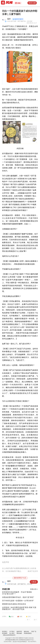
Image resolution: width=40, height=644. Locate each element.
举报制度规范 (28, 633)
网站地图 (19, 633)
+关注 (34, 582)
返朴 (9, 19)
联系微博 (5, 633)
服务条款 (26, 632)
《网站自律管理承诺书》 (9, 635)
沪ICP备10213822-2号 (12, 640)
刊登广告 (34, 632)
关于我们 (12, 632)
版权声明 (19, 632)
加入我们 (12, 633)
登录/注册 (32, 3)
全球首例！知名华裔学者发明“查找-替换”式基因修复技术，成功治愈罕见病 (19, 608)
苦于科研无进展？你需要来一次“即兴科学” (18, 601)
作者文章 (6, 589)
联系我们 (5, 632)
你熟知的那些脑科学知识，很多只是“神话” (18, 597)
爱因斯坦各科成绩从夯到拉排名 (14, 604)
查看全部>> (34, 589)
